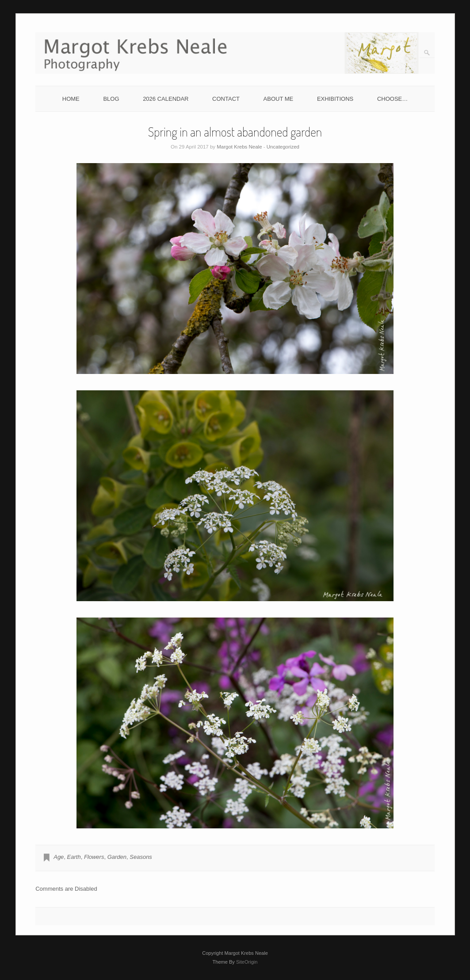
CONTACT (226, 99)
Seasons (141, 857)
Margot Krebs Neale (239, 147)
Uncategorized (283, 147)
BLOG (111, 99)
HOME (71, 99)
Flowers (94, 857)
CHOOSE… (392, 99)
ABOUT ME (279, 99)
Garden (117, 857)
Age (59, 857)
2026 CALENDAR (166, 99)
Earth (74, 857)
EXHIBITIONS (335, 99)
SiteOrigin (247, 962)
